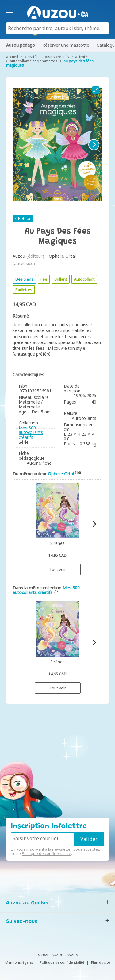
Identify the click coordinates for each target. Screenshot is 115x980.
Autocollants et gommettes (34, 61)
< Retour (23, 218)
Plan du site (100, 962)
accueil (12, 57)
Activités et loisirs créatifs (47, 57)
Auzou (19, 256)
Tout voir (58, 569)
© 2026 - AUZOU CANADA (58, 955)
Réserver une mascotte (66, 45)
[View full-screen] (96, 90)
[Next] (94, 145)
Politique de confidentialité (46, 853)
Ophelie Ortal (62, 256)
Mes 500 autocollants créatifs (31, 432)
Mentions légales (19, 962)
